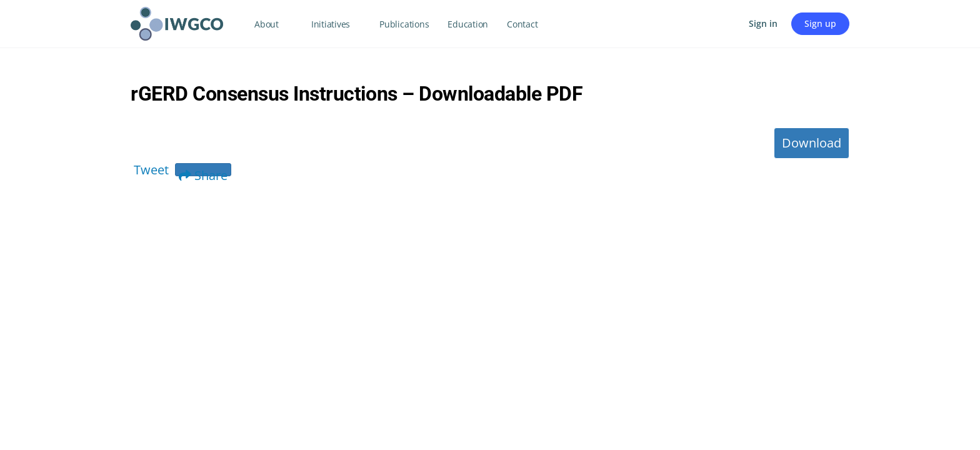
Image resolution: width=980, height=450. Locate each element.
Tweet (151, 170)
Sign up (820, 23)
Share (203, 172)
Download (812, 143)
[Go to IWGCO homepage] (177, 22)
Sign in (763, 23)
